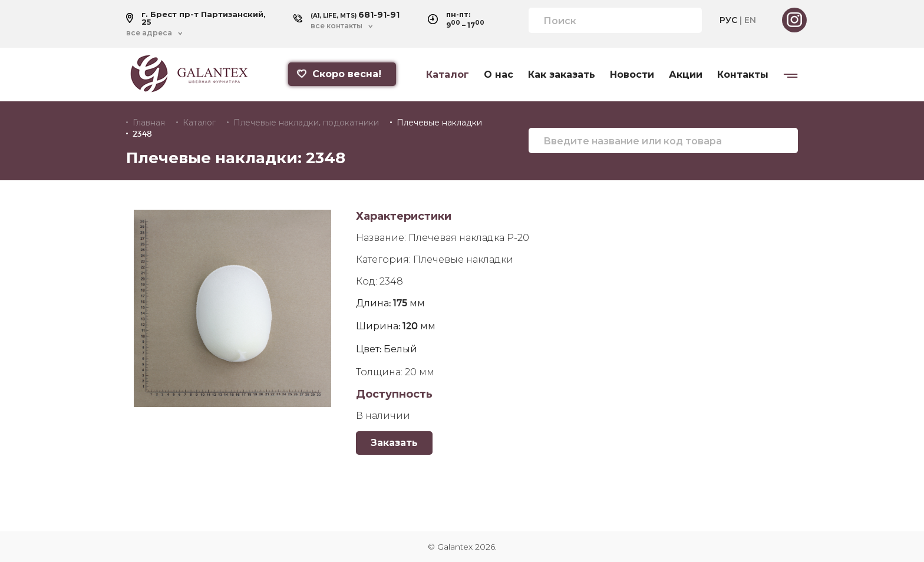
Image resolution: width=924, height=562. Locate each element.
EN (750, 20)
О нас (499, 75)
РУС (728, 20)
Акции (686, 75)
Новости (632, 75)
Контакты (743, 75)
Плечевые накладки (439, 123)
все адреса (149, 33)
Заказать (394, 443)
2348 (142, 134)
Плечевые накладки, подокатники (306, 123)
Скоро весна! (338, 74)
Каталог (448, 75)
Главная (149, 123)
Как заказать (562, 75)
